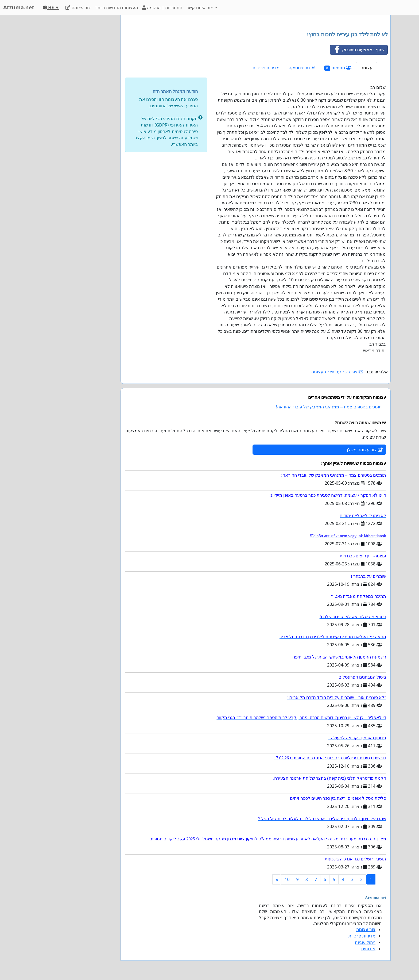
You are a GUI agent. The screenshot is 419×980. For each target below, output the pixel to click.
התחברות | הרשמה (162, 7)
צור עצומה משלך (364, 450)
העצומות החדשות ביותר (117, 7)
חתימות (338, 68)
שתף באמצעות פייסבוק (357, 50)
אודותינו (368, 949)
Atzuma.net (19, 7)
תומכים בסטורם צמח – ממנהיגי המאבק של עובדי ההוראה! (329, 407)
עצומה (366, 68)
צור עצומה (78, 7)
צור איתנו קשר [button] (200, 7)
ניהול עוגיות (365, 942)
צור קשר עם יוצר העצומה (337, 372)
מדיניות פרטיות (266, 68)
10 (287, 879)
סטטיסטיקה (302, 68)
